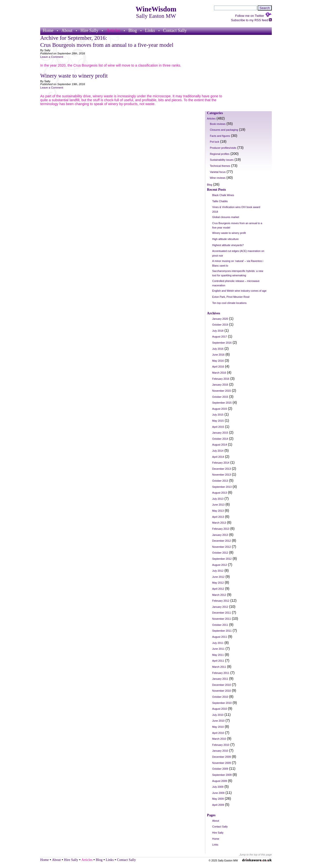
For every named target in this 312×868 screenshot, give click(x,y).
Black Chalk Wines (223, 195)
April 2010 (218, 733)
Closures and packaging (224, 130)
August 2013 (220, 493)
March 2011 (219, 667)
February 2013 (221, 529)
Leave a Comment (52, 57)
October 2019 (220, 325)
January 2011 (220, 679)
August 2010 (220, 709)
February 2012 (221, 601)
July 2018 (218, 331)
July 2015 (218, 415)
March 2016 (219, 373)
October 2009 (220, 769)
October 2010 (220, 697)
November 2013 (222, 475)
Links (150, 30)
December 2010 (222, 685)
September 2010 (222, 703)
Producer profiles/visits (223, 148)
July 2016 (218, 349)
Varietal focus (218, 172)
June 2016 (218, 355)
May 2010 (218, 727)
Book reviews (218, 124)
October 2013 (220, 481)
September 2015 (222, 403)
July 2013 (218, 499)
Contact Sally (175, 30)
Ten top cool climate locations (229, 303)
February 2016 (221, 379)
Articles (113, 30)
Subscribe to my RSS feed (251, 20)
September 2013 (222, 487)
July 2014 (218, 451)
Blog (133, 30)
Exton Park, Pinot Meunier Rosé (231, 297)
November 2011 (222, 619)
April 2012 (218, 589)
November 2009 (222, 763)
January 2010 (220, 751)
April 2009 (218, 805)
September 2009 (222, 775)
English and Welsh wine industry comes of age (239, 291)
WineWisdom (156, 9)
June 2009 (218, 793)
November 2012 (222, 547)
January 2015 (220, 433)
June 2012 (218, 577)
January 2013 (220, 535)
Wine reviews (218, 178)
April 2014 (218, 457)
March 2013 (219, 523)
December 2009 (222, 757)
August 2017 (220, 337)
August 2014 (220, 445)
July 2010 (218, 715)
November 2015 (222, 391)
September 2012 (222, 559)
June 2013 (218, 505)
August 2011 (220, 637)
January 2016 (220, 385)
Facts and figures (220, 136)
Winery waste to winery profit (74, 76)
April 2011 (218, 661)
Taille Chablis (220, 201)
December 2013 (222, 469)
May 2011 (218, 655)
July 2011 (218, 643)
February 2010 (221, 745)
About (67, 30)
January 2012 (220, 607)
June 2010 (218, 721)
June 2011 (218, 649)
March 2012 (219, 595)
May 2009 (218, 799)
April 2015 (218, 427)
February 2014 (221, 463)
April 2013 (218, 517)
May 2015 (218, 421)
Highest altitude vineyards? (228, 245)
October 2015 (220, 397)
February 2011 (221, 673)
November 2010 (222, 691)
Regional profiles (220, 154)
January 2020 (220, 319)
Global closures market (226, 217)
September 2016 (222, 343)
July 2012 (218, 571)
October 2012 (220, 553)
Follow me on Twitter (253, 16)
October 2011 (220, 625)
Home (48, 30)
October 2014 (220, 439)
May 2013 (218, 511)
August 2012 (220, 565)
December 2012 (222, 541)
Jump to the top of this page (256, 855)
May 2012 (218, 583)
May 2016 (218, 361)
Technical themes (220, 166)
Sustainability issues (222, 160)
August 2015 (220, 409)
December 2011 (222, 613)
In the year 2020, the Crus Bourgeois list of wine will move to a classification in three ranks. (111, 65)
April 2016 (218, 367)
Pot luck (214, 142)
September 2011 (222, 631)
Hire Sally (89, 30)
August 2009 (220, 781)
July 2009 (218, 787)
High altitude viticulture (225, 239)
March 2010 (219, 739)
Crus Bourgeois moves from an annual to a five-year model (107, 45)
